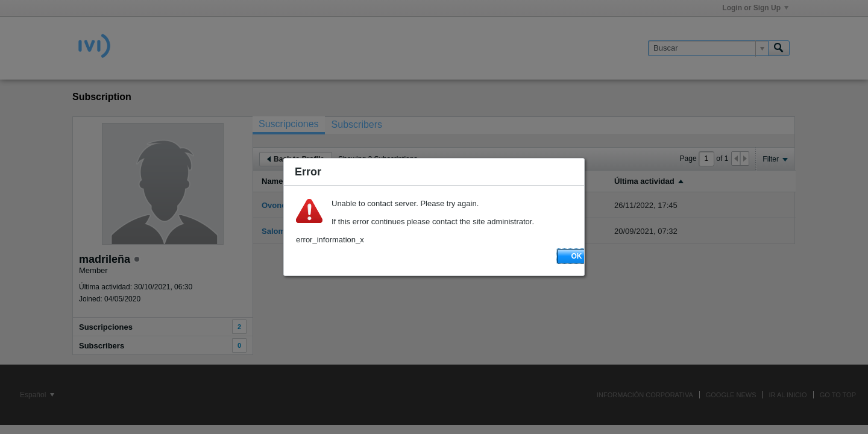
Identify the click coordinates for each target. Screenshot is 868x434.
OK (577, 256)
